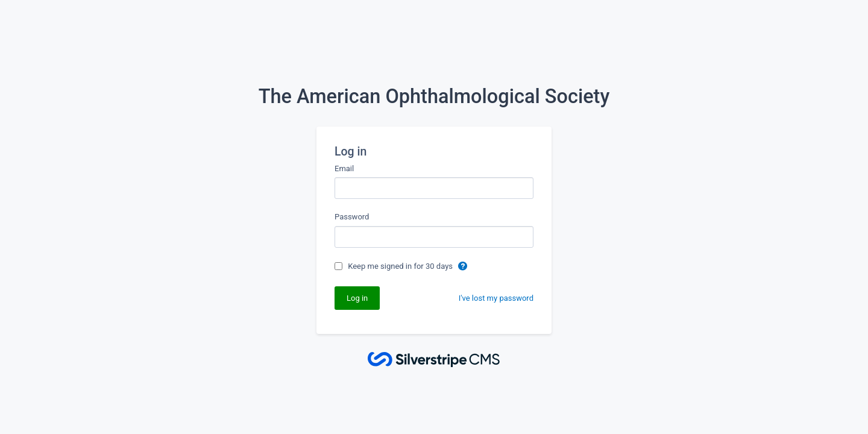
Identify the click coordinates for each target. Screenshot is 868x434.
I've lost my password (496, 298)
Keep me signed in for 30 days (401, 266)
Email (344, 168)
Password (352, 217)
